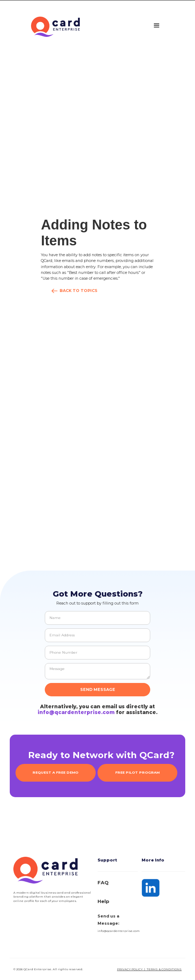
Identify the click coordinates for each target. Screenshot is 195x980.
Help (103, 901)
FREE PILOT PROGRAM (137, 772)
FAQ (103, 882)
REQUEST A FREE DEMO (55, 772)
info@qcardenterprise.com (76, 712)
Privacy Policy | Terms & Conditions (149, 969)
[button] (157, 26)
